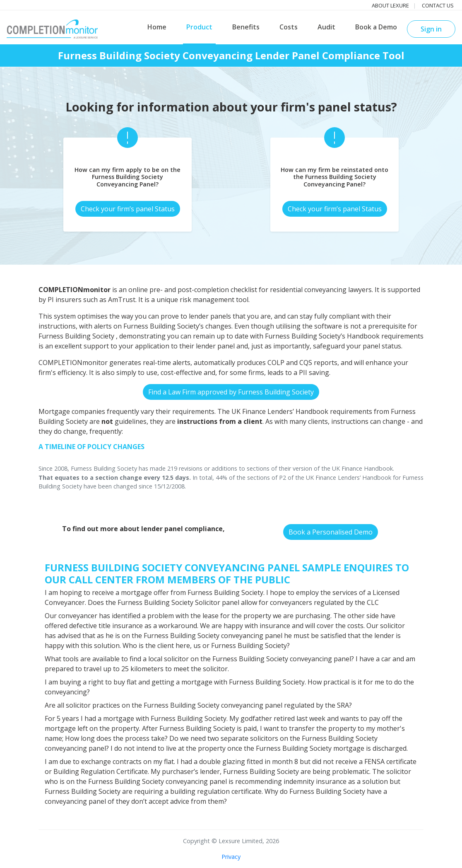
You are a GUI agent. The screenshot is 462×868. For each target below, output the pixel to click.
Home (157, 27)
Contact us (438, 5)
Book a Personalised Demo (331, 532)
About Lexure (390, 5)
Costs (289, 27)
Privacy (231, 857)
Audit (326, 27)
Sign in (431, 29)
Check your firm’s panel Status (128, 209)
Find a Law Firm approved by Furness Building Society (231, 392)
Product (199, 27)
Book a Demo (376, 27)
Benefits (246, 27)
